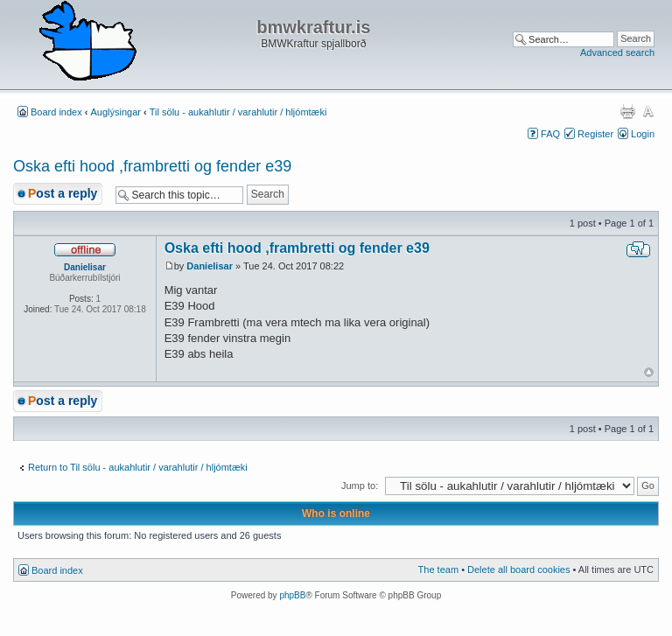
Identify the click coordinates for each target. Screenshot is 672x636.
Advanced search (617, 52)
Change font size (648, 111)
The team (438, 570)
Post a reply (63, 193)
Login (643, 134)
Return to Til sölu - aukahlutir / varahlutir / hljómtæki (138, 467)
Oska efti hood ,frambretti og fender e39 (152, 166)
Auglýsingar (116, 112)
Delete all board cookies (518, 570)
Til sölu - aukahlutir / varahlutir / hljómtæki (238, 112)
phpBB (292, 595)
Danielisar (210, 266)
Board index (56, 112)
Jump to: (360, 486)
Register (595, 134)
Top (649, 372)
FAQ (550, 134)
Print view (627, 111)
